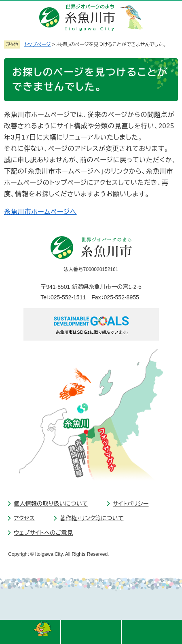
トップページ (38, 44)
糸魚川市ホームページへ (40, 212)
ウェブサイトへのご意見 (43, 533)
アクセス (24, 518)
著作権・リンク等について (92, 518)
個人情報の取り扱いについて (51, 504)
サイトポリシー (131, 504)
